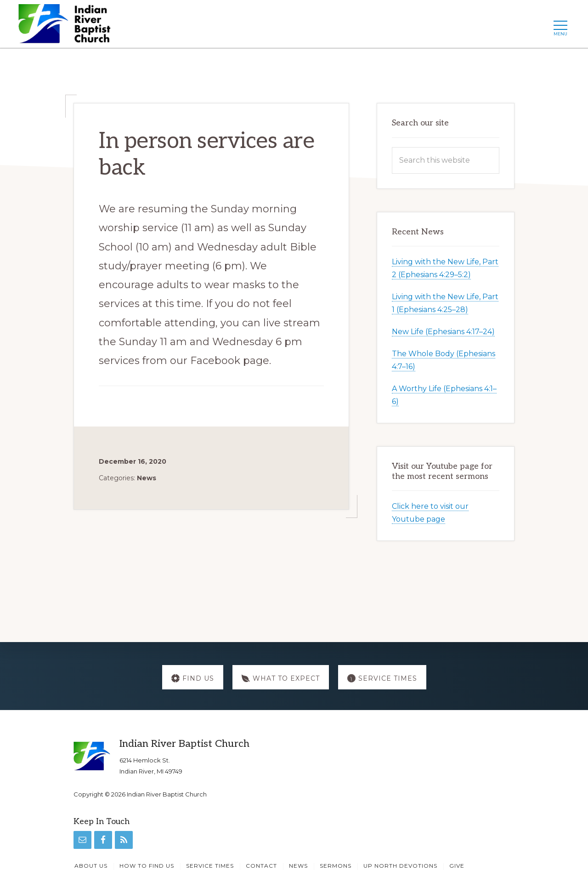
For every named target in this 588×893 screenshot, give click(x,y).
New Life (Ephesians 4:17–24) (443, 332)
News (147, 478)
